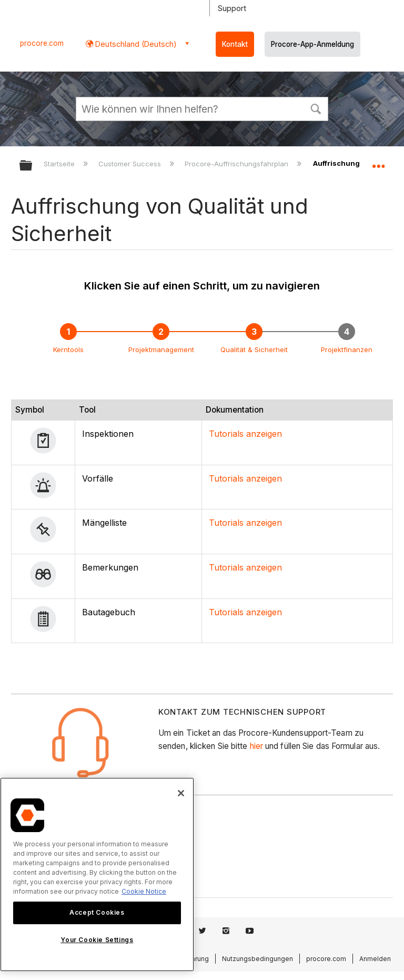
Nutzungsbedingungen (257, 959)
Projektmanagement (161, 349)
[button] (316, 108)
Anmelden (375, 959)
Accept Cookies (97, 912)
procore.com (42, 43)
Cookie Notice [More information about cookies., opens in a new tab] (144, 891)
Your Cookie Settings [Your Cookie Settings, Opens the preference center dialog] (97, 940)
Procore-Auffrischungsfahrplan (238, 164)
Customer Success (131, 164)
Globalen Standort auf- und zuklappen (378, 162)
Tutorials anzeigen (245, 434)
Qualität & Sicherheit (254, 349)
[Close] (181, 793)
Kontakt (235, 44)
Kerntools (68, 349)
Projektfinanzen (347, 349)
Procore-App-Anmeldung (312, 44)
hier (256, 746)
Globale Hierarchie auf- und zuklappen (33, 166)
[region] (97, 874)
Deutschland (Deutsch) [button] (135, 44)
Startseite (60, 164)
